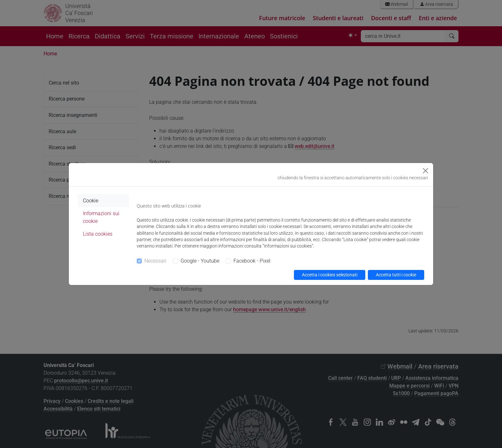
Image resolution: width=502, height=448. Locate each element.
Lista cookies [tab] (98, 234)
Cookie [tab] (91, 201)
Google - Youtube (200, 261)
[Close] (425, 171)
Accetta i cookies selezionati (330, 275)
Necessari (155, 261)
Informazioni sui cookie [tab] (101, 217)
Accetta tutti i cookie (396, 275)
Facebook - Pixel (252, 261)
